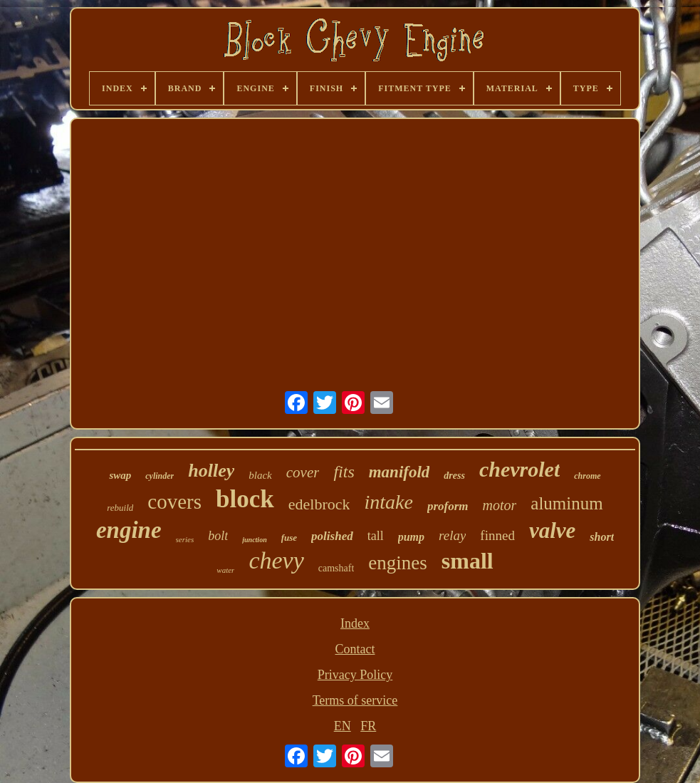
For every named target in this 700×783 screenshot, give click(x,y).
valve (552, 530)
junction (254, 540)
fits (344, 472)
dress (454, 476)
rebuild (120, 508)
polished (332, 536)
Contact (355, 649)
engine (129, 530)
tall (376, 536)
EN (343, 726)
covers (174, 502)
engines (397, 563)
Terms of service (355, 700)
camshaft (336, 568)
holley (211, 471)
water (225, 570)
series (185, 539)
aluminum (566, 503)
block (245, 499)
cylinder (160, 476)
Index (355, 623)
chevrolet (519, 469)
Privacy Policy (355, 675)
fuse (289, 538)
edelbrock (319, 504)
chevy (276, 560)
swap (120, 475)
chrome (587, 476)
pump (411, 537)
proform (448, 506)
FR (368, 726)
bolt (218, 536)
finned (497, 535)
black (260, 475)
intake (388, 502)
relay (452, 535)
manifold (399, 472)
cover (303, 472)
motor (500, 505)
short (602, 537)
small (467, 561)
